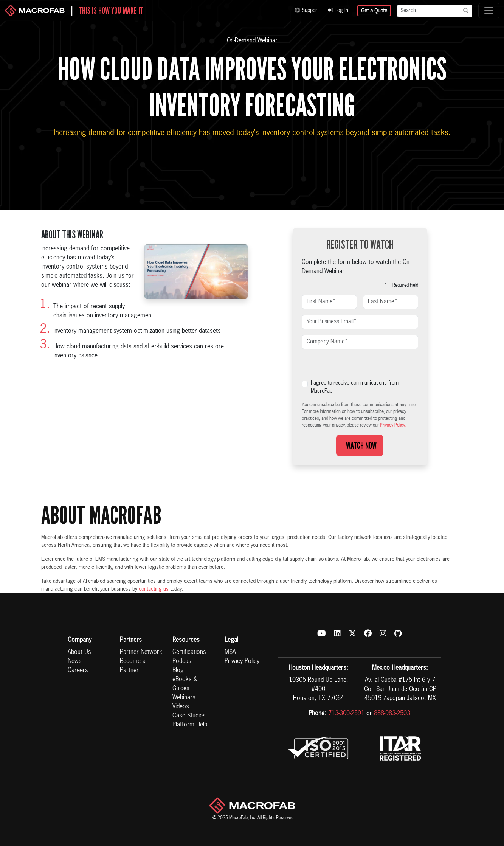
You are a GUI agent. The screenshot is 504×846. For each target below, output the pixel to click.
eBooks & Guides (185, 684)
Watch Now (360, 446)
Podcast (183, 661)
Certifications (189, 652)
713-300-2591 (346, 714)
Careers (78, 671)
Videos (181, 707)
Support (307, 11)
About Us (79, 652)
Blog (178, 671)
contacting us (154, 589)
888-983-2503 (392, 714)
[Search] (428, 11)
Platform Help (190, 725)
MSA (230, 652)
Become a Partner (133, 666)
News (75, 661)
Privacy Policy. (393, 425)
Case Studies (189, 716)
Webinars (184, 698)
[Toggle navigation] (489, 11)
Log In (338, 11)
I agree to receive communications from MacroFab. (355, 387)
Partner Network (141, 652)
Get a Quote (374, 11)
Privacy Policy (242, 661)
